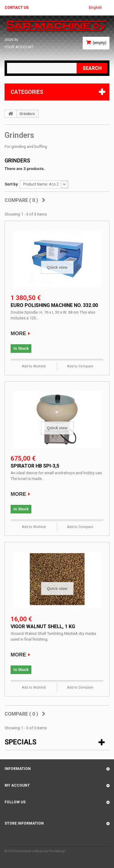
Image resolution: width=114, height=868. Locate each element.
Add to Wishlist (34, 366)
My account (17, 785)
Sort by (11, 184)
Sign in (11, 40)
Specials (21, 742)
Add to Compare (80, 366)
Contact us (17, 8)
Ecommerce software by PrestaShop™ (41, 851)
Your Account (19, 47)
